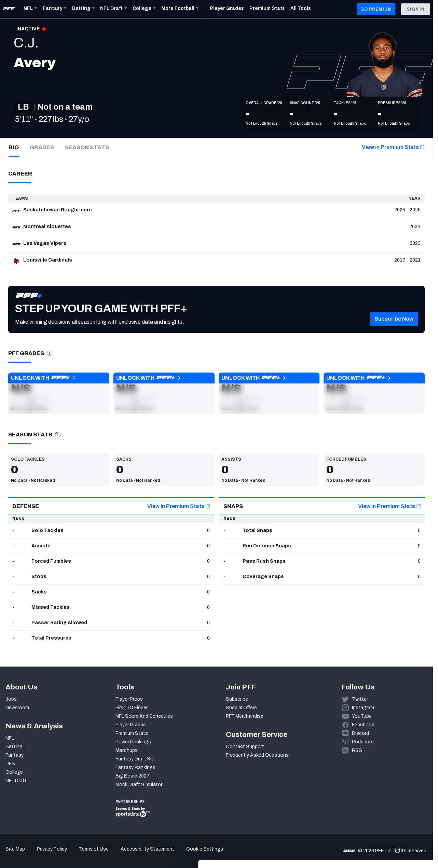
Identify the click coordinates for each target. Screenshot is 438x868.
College (14, 772)
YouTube (362, 716)
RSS (357, 750)
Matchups (127, 750)
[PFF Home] (9, 9)
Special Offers (241, 708)
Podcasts (363, 742)
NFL (10, 738)
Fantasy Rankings (135, 767)
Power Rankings (133, 742)
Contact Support (245, 747)
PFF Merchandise (245, 716)
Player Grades (131, 725)
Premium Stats (132, 733)
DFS (10, 764)
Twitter (360, 699)
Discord (360, 733)
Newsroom (17, 708)
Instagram (363, 708)
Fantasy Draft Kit (134, 759)
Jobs (11, 699)
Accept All (381, 797)
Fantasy (15, 755)
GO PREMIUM (376, 9)
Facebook (363, 725)
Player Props (129, 699)
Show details (105, 855)
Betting (14, 747)
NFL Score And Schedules (144, 716)
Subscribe (237, 699)
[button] (394, 329)
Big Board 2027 (133, 776)
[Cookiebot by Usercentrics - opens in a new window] (44, 855)
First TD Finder (132, 708)
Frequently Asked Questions (257, 755)
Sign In (416, 9)
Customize (381, 818)
